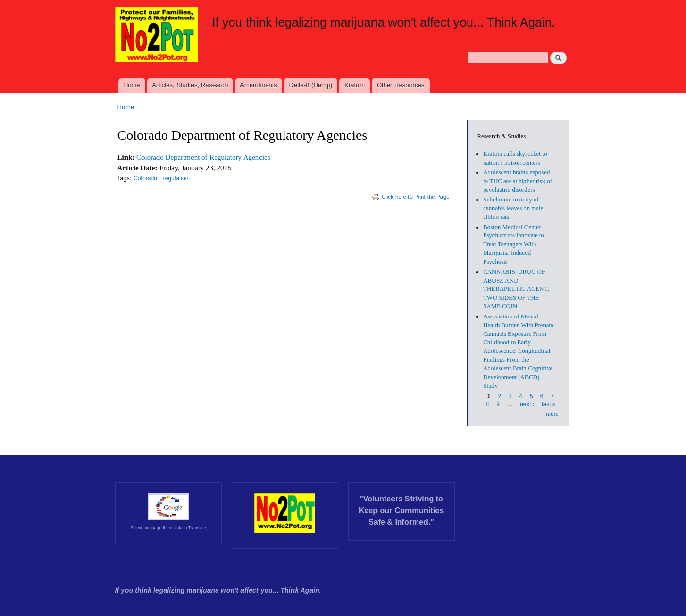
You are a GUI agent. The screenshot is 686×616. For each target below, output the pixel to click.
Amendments (259, 85)
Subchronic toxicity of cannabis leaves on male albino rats (513, 208)
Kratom (354, 85)
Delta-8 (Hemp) (311, 85)
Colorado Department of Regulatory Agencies (203, 157)
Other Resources (401, 85)
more (552, 414)
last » (549, 404)
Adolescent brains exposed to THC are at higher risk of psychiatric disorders (518, 181)
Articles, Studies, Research (190, 85)
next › (527, 404)
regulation (176, 178)
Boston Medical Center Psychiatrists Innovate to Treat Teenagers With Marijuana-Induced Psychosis (514, 245)
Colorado (145, 178)
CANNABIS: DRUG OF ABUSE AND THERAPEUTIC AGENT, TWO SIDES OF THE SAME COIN (516, 289)
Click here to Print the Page (411, 197)
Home (132, 85)
